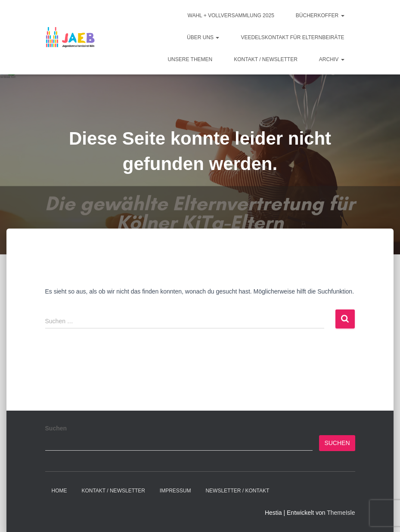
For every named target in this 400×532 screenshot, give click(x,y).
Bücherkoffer (320, 15)
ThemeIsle (341, 513)
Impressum (175, 491)
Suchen (56, 428)
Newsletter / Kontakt (237, 491)
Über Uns (203, 37)
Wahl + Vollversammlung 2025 (231, 15)
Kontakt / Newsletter (266, 59)
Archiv (332, 59)
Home (59, 491)
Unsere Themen (190, 59)
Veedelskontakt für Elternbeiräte (292, 37)
